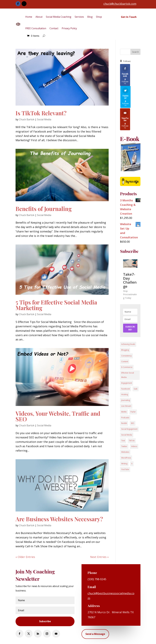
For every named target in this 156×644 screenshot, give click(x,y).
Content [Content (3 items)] (125, 340)
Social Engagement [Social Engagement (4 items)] (129, 407)
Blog (90, 17)
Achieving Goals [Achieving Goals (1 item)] (128, 322)
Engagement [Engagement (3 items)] (127, 361)
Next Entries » (99, 557)
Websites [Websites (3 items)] (125, 430)
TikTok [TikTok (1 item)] (132, 419)
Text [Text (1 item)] (123, 419)
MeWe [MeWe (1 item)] (124, 390)
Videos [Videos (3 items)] (134, 424)
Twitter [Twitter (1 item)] (124, 424)
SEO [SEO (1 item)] (133, 401)
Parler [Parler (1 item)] (133, 390)
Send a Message (95, 634)
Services (79, 17)
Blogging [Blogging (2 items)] (125, 328)
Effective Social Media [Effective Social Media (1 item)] (128, 353)
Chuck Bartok (27, 119)
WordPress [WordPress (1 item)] (126, 436)
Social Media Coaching (59, 17)
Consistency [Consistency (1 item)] (126, 334)
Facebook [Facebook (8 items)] (126, 367)
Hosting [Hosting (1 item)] (125, 372)
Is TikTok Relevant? (41, 113)
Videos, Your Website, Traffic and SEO (58, 416)
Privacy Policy (69, 28)
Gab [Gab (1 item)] (136, 367)
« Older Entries (25, 557)
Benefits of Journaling (44, 209)
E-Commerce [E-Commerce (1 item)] (127, 345)
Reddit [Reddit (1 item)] (124, 401)
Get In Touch (129, 17)
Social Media (44, 119)
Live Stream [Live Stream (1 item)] (126, 384)
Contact (54, 28)
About (39, 17)
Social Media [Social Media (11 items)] (127, 413)
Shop (99, 17)
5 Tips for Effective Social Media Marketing (56, 305)
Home (29, 17)
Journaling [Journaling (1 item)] (126, 378)
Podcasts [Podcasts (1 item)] (125, 396)
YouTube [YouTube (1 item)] (125, 447)
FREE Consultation (36, 28)
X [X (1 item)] (132, 442)
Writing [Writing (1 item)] (124, 442)
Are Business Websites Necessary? (59, 519)
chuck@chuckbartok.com (120, 4)
